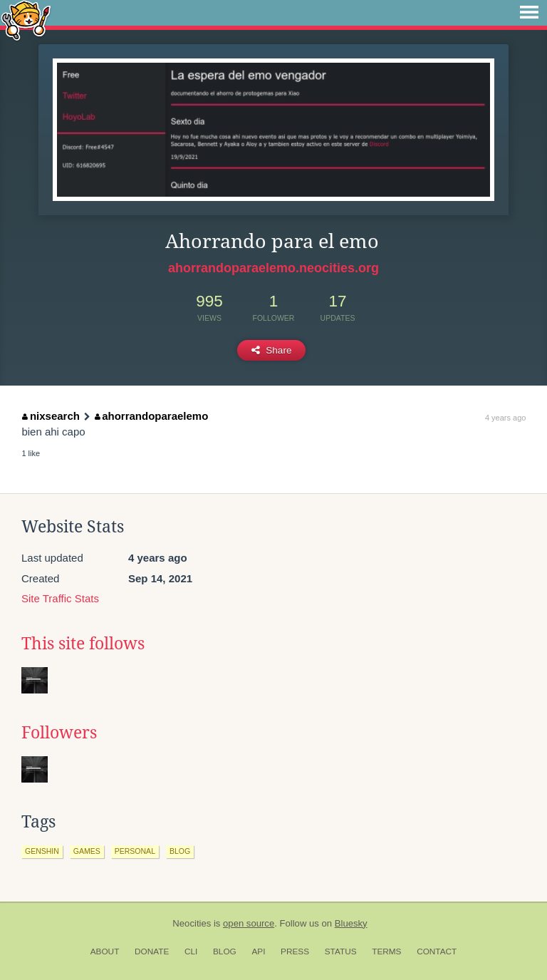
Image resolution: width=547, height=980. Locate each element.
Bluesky (351, 923)
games (87, 851)
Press (295, 951)
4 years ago (505, 418)
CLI (191, 951)
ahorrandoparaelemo (152, 416)
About (105, 951)
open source (249, 923)
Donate (152, 951)
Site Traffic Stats (60, 598)
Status (341, 951)
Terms (386, 951)
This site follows (83, 644)
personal (135, 851)
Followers (59, 733)
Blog (225, 951)
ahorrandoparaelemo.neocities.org (273, 268)
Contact (437, 951)
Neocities (192, 923)
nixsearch (51, 416)
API (258, 951)
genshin (42, 851)
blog (180, 851)
